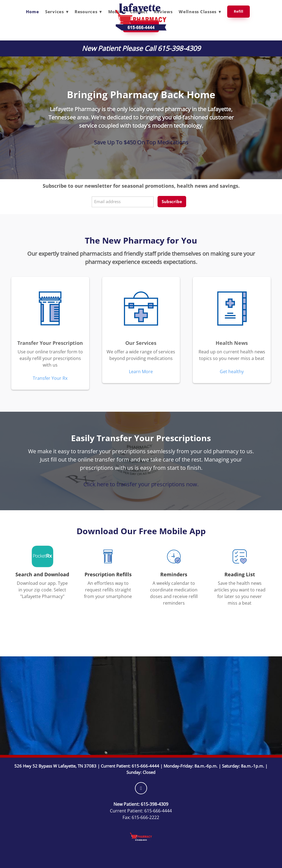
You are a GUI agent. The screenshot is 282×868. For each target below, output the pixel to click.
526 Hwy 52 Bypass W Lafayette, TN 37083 (55, 766)
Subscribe (172, 201)
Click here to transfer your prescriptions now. (141, 484)
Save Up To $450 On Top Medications (141, 142)
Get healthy (232, 372)
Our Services (141, 343)
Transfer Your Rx (50, 378)
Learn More (141, 372)
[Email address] (123, 202)
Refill (238, 11)
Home (32, 12)
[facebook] (141, 788)
